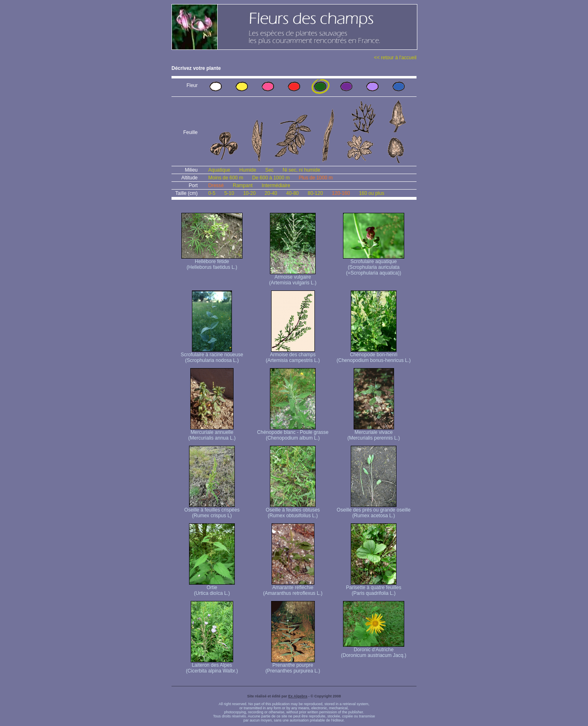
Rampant (243, 185)
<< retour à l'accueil (395, 58)
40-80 (293, 193)
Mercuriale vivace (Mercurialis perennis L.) (374, 433)
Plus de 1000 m (315, 178)
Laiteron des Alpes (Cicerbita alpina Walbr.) (212, 666)
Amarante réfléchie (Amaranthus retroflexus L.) (293, 588)
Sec (269, 170)
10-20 (249, 193)
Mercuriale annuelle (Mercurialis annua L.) (212, 433)
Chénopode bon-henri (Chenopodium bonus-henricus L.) (373, 355)
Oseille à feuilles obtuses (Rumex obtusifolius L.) (293, 510)
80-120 (315, 193)
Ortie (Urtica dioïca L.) (212, 588)
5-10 (229, 193)
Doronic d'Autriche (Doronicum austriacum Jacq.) (374, 650)
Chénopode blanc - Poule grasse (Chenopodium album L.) (293, 433)
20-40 (271, 193)
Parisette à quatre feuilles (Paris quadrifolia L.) (373, 588)
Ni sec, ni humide (301, 170)
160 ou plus (372, 193)
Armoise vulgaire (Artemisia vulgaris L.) (293, 278)
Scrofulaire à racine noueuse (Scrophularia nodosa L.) (212, 355)
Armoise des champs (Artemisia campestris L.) (293, 355)
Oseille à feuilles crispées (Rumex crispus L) (212, 510)
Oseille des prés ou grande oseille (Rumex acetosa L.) (374, 510)
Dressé (216, 185)
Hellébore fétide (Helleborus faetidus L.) (212, 262)
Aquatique (219, 170)
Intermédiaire (276, 185)
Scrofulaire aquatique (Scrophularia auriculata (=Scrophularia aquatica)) (374, 265)
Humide (248, 170)
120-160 (341, 193)
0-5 (212, 193)
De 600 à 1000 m (271, 178)
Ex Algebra (298, 696)
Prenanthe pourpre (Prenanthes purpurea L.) (293, 666)
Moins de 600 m (226, 178)
